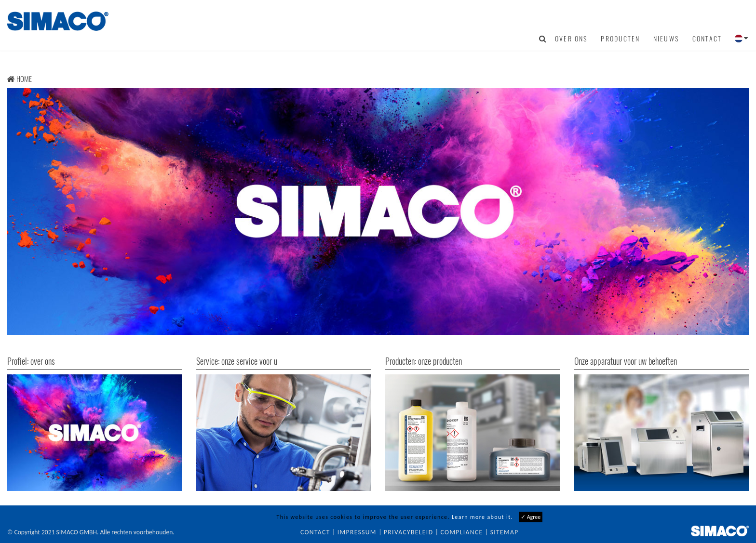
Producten (620, 39)
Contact (707, 39)
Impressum (357, 532)
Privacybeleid (408, 532)
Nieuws (666, 39)
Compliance (462, 532)
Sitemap (505, 532)
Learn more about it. (482, 517)
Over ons (571, 39)
